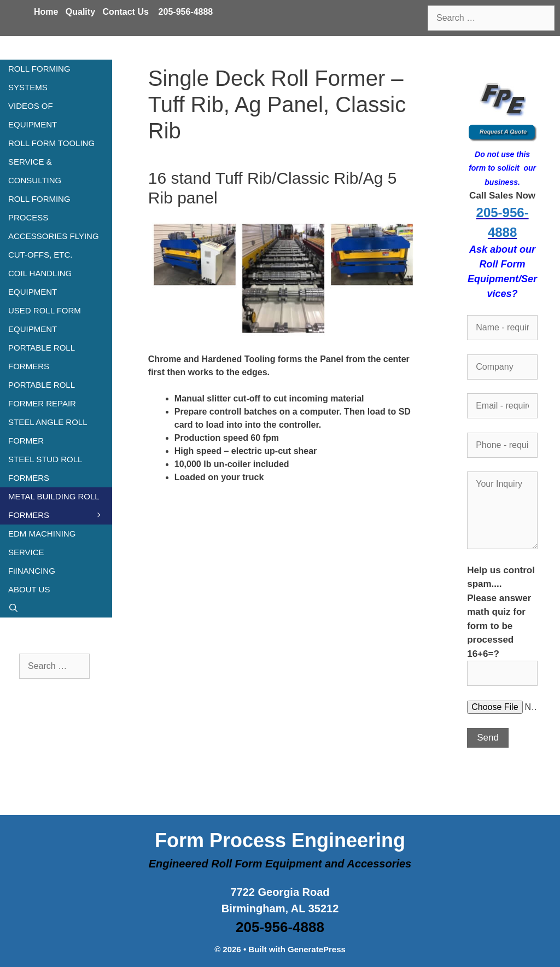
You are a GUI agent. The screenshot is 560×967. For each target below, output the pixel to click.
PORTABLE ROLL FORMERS (41, 357)
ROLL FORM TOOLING (51, 143)
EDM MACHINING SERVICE (42, 543)
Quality (80, 12)
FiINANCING (32, 571)
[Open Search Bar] (56, 608)
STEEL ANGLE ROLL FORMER (48, 431)
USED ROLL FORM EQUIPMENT (45, 320)
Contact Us (125, 12)
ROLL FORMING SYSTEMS (39, 78)
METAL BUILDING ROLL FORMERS (60, 508)
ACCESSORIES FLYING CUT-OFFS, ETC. (54, 245)
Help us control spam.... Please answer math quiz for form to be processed (502, 622)
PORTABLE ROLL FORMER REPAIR (42, 394)
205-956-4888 (186, 12)
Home (46, 12)
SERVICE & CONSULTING (35, 171)
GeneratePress (317, 949)
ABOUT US (29, 589)
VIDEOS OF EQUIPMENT (33, 115)
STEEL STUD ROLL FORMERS (45, 468)
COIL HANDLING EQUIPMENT (40, 282)
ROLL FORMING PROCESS (39, 208)
